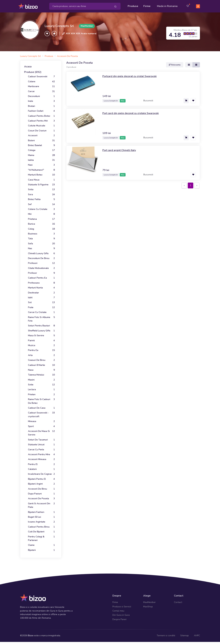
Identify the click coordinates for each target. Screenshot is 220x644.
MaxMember (149, 600)
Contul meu (118, 609)
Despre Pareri (119, 617)
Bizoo (31, 634)
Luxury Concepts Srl (59, 24)
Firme (147, 5)
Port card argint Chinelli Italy (121, 148)
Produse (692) (33, 70)
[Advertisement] (133, 213)
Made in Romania (167, 5)
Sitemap (185, 634)
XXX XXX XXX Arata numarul (81, 32)
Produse (133, 5)
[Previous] (184, 184)
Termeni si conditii (166, 634)
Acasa (28, 65)
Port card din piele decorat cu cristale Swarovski (134, 111)
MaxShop (148, 605)
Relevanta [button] (175, 63)
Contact (178, 600)
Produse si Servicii (122, 605)
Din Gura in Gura (121, 613)
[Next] (197, 184)
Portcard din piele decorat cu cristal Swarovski (133, 74)
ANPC (197, 634)
